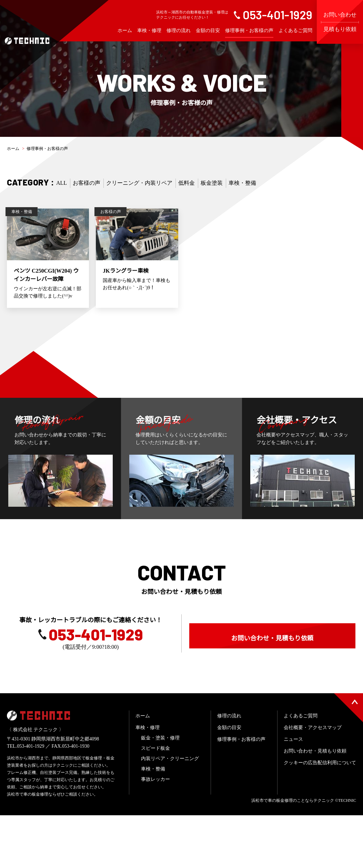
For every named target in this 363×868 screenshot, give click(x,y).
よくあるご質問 (295, 31)
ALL (62, 183)
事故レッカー (155, 832)
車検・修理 (149, 31)
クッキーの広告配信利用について (320, 815)
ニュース (293, 792)
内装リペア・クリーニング (170, 811)
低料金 (186, 183)
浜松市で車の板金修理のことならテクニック (293, 853)
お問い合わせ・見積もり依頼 (272, 677)
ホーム (125, 31)
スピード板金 (155, 801)
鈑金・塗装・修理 (160, 791)
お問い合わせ (340, 22)
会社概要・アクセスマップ (313, 780)
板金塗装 (212, 183)
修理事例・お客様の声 (249, 31)
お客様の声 (87, 183)
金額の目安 (208, 31)
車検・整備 (242, 183)
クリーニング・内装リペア (139, 183)
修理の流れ (179, 31)
